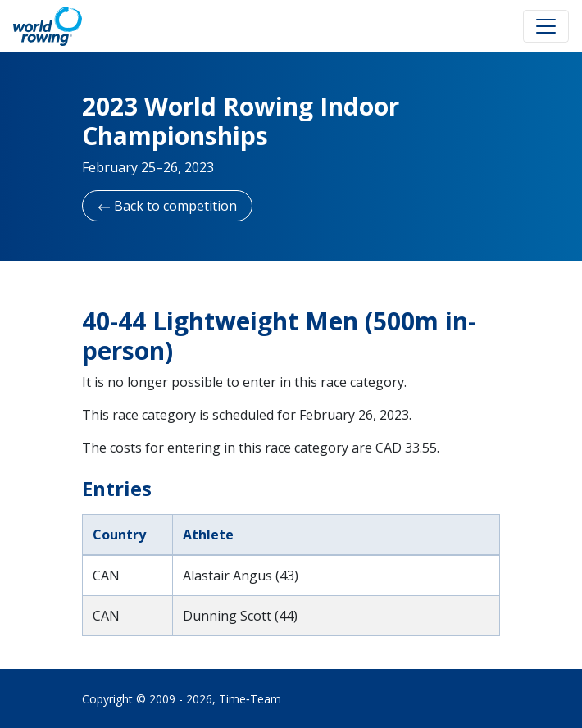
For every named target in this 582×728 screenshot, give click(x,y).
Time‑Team (250, 699)
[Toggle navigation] (546, 26)
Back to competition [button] (167, 206)
